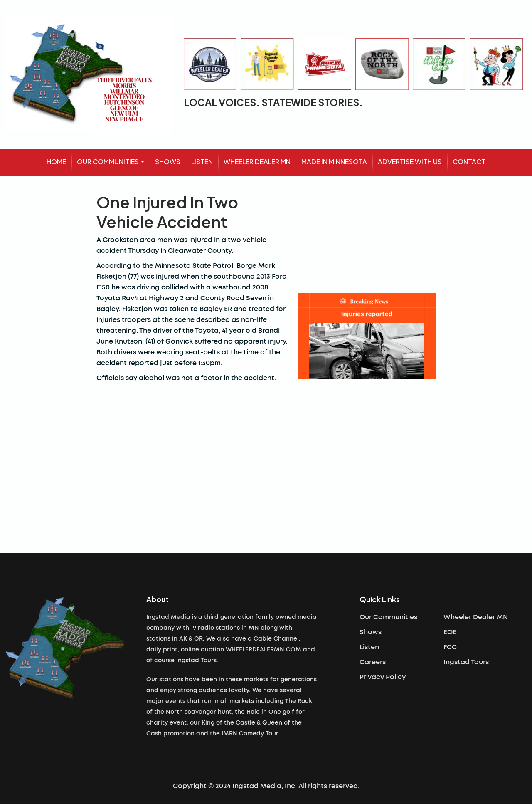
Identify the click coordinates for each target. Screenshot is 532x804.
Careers (373, 662)
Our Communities (388, 617)
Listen (369, 647)
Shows (371, 632)
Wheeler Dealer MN (476, 617)
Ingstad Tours (466, 662)
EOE (450, 632)
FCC (450, 647)
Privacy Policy (383, 677)
